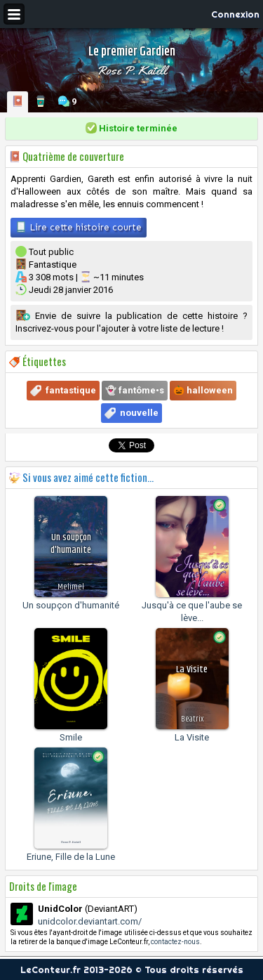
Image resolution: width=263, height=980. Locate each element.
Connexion (235, 14)
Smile (71, 737)
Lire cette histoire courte (79, 227)
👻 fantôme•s (135, 390)
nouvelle (139, 413)
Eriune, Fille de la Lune (71, 857)
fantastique (71, 390)
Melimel (71, 587)
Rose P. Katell (132, 70)
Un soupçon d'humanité (71, 605)
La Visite (192, 737)
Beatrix (192, 719)
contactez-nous (175, 942)
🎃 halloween (203, 390)
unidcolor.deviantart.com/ (90, 921)
